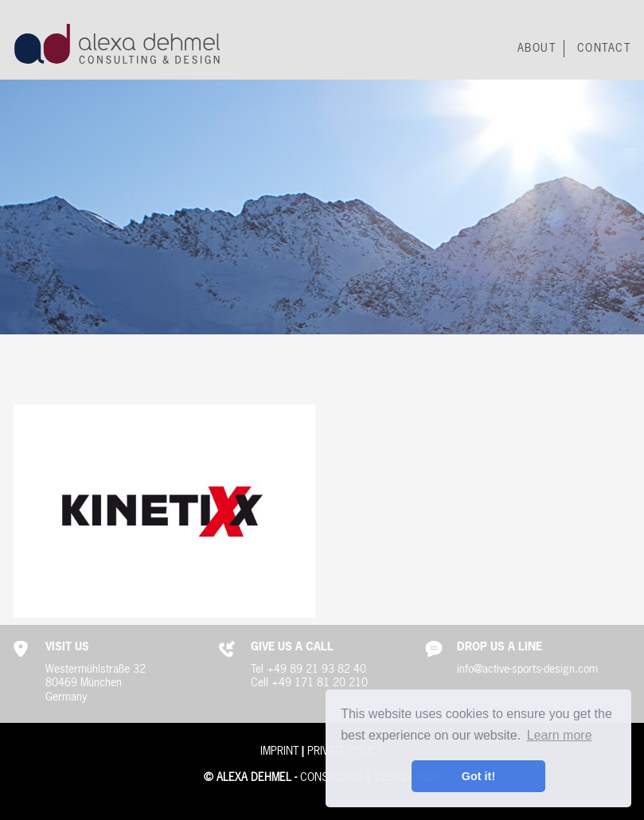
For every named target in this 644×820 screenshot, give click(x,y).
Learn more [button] (560, 735)
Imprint (279, 752)
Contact (604, 49)
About (537, 49)
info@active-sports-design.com (527, 670)
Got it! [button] (478, 776)
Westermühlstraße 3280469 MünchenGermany (96, 683)
